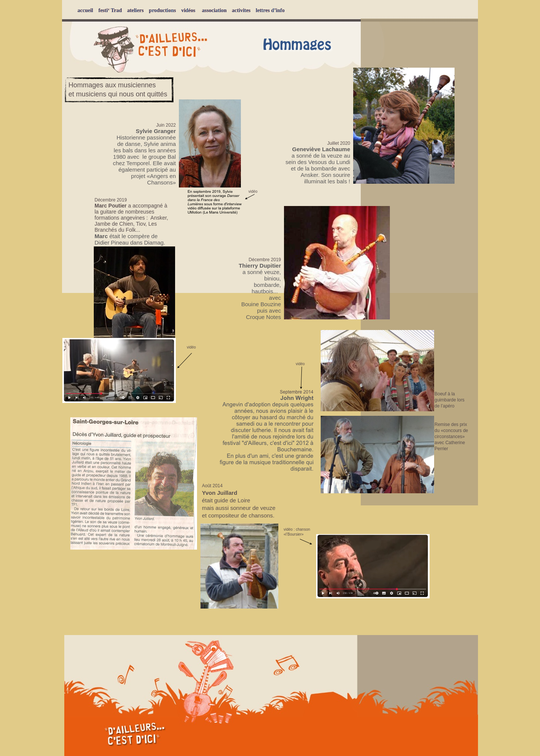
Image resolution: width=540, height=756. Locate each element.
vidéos (188, 10)
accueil (85, 10)
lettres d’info (270, 10)
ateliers (135, 10)
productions (162, 10)
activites (241, 10)
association (214, 10)
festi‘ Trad (110, 10)
